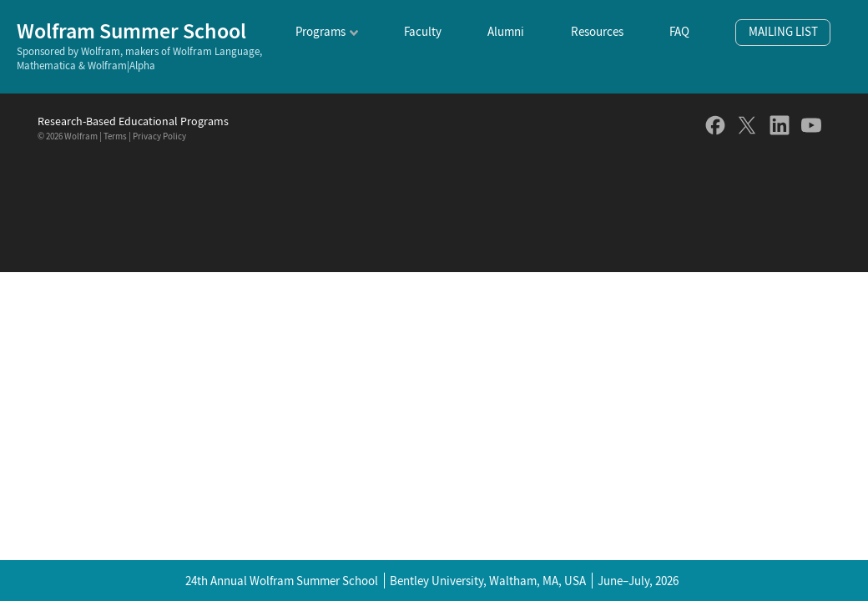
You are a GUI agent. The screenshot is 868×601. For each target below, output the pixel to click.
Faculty (423, 31)
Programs (320, 31)
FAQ (679, 31)
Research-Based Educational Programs (133, 121)
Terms (115, 136)
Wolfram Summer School (131, 30)
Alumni (506, 31)
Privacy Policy (159, 136)
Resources (597, 31)
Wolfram (81, 136)
